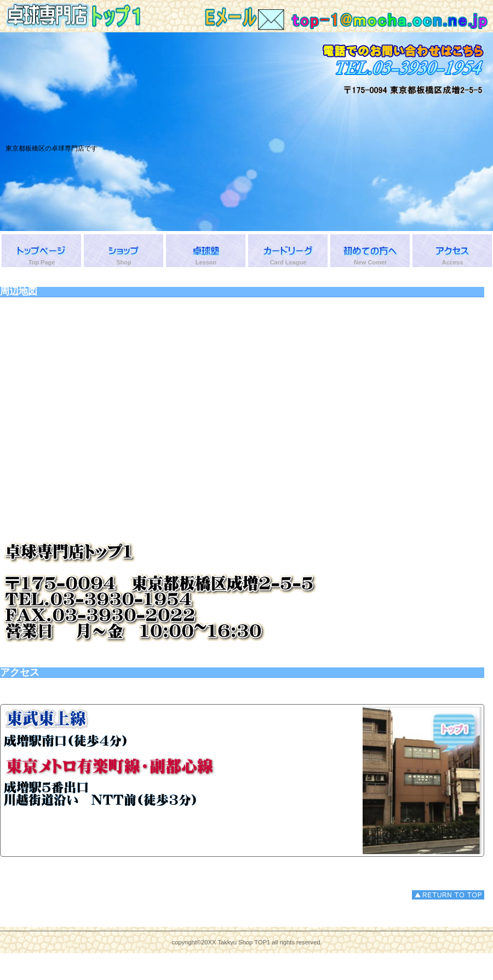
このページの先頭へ (448, 895)
